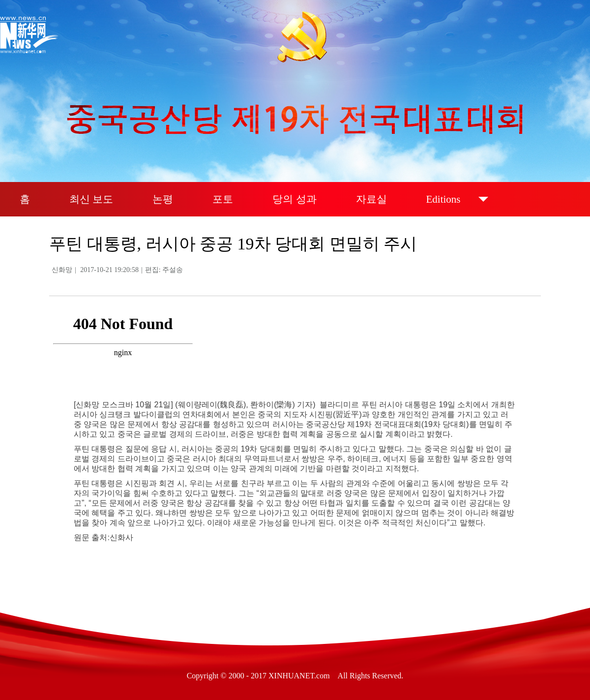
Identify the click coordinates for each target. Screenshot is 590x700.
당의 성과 (294, 199)
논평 (163, 199)
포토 (223, 199)
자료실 (371, 199)
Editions (443, 199)
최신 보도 (91, 199)
